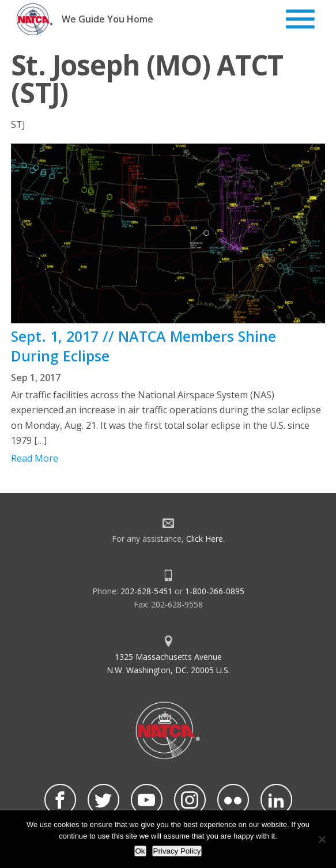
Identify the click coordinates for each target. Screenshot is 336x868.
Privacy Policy (177, 851)
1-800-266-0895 (215, 591)
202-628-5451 (146, 591)
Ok (140, 851)
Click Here (205, 539)
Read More (35, 458)
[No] (322, 839)
